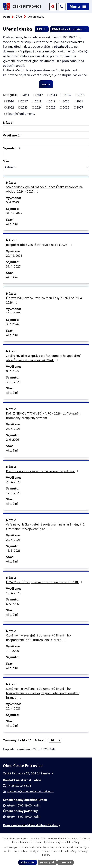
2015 (81, 95)
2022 (11, 107)
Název (8, 122)
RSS (42, 29)
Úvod (6, 17)
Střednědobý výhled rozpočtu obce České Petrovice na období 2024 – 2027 (44, 189)
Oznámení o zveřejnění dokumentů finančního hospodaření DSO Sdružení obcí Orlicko (38, 638)
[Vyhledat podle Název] (46, 129)
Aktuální (12, 224)
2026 (66, 107)
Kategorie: (10, 95)
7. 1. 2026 (12, 651)
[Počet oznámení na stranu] (55, 740)
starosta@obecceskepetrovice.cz (30, 791)
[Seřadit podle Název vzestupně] (14, 122)
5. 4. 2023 (12, 202)
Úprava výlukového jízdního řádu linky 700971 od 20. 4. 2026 (44, 300)
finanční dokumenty (21, 114)
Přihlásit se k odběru (70, 29)
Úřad (19, 17)
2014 (67, 95)
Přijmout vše (28, 862)
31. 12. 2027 (14, 213)
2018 (38, 101)
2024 (38, 107)
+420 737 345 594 (19, 786)
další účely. (74, 842)
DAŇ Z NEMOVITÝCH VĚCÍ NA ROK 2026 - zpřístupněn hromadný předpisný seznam (43, 416)
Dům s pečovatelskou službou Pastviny (32, 825)
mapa (46, 84)
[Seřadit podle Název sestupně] (14, 123)
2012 (40, 95)
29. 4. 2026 (13, 482)
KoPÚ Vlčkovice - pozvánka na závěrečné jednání (43, 471)
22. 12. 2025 (14, 256)
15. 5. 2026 (13, 550)
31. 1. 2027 (13, 266)
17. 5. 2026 (13, 493)
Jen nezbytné (47, 862)
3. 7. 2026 (12, 324)
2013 (54, 95)
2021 (80, 101)
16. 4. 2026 (13, 313)
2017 (24, 101)
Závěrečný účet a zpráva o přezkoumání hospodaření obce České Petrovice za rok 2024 (43, 358)
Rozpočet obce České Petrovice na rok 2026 (40, 245)
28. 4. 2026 (13, 429)
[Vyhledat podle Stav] (46, 167)
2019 (52, 101)
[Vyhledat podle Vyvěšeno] (46, 142)
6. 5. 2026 (12, 604)
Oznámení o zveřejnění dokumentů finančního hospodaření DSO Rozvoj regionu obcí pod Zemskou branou (43, 693)
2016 (11, 101)
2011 (26, 95)
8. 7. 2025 (12, 371)
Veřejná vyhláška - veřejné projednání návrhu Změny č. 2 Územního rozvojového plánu (45, 527)
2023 (24, 107)
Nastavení (65, 862)
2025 (52, 107)
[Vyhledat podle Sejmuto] (46, 154)
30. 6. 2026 (13, 382)
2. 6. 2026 (12, 440)
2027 (80, 107)
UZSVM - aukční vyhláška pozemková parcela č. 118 (45, 582)
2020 (66, 101)
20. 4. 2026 (13, 540)
